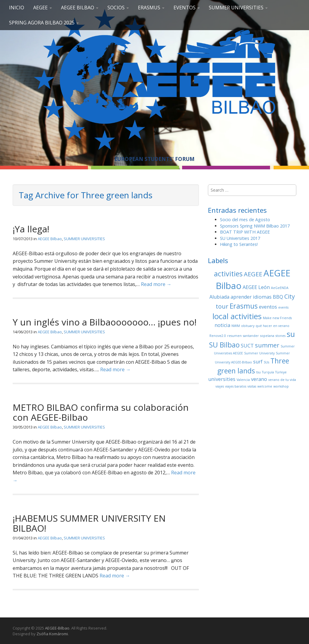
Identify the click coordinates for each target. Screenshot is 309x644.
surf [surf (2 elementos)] (258, 362)
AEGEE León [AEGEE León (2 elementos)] (256, 287)
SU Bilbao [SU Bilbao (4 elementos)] (224, 345)
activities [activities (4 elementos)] (228, 274)
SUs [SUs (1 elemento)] (266, 362)
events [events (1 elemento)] (283, 307)
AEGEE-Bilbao (57, 628)
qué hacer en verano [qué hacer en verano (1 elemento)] (272, 326)
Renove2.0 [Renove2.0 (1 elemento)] (218, 336)
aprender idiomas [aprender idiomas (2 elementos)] (251, 297)
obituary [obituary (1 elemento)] (248, 326)
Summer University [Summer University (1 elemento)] (259, 353)
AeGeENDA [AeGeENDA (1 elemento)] (280, 288)
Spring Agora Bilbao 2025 (44, 23)
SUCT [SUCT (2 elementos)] (247, 346)
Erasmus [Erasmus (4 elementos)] (244, 306)
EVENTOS (187, 8)
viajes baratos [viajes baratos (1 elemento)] (236, 386)
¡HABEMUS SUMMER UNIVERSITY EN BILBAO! (89, 523)
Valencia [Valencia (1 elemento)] (243, 380)
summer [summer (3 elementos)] (267, 345)
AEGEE (43, 8)
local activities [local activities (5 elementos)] (237, 316)
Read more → (156, 284)
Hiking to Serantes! (239, 244)
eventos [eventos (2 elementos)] (268, 307)
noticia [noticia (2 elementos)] (222, 325)
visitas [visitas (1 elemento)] (252, 386)
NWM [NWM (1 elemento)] (236, 326)
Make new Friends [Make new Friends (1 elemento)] (277, 318)
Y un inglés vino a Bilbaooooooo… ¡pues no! (105, 322)
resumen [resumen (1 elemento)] (234, 336)
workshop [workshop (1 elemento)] (281, 386)
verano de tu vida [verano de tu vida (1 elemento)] (282, 380)
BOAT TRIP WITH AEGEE (245, 232)
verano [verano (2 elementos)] (259, 379)
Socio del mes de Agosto (245, 220)
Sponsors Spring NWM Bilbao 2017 (255, 226)
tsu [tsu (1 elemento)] (258, 372)
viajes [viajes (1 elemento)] (220, 386)
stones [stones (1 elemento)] (280, 336)
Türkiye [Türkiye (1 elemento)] (281, 372)
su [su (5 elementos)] (291, 334)
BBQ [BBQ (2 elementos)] (278, 297)
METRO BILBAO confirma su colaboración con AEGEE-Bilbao (101, 412)
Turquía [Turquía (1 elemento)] (268, 372)
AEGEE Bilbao (80, 8)
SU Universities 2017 (240, 238)
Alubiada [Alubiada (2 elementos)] (219, 297)
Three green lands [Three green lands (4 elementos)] (253, 366)
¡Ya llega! (31, 229)
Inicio (17, 8)
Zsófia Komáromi (52, 634)
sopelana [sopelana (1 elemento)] (267, 336)
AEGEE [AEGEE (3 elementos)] (253, 274)
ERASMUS (151, 8)
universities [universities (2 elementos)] (222, 379)
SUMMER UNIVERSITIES (238, 8)
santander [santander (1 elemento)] (251, 336)
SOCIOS (118, 8)
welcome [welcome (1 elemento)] (265, 386)
